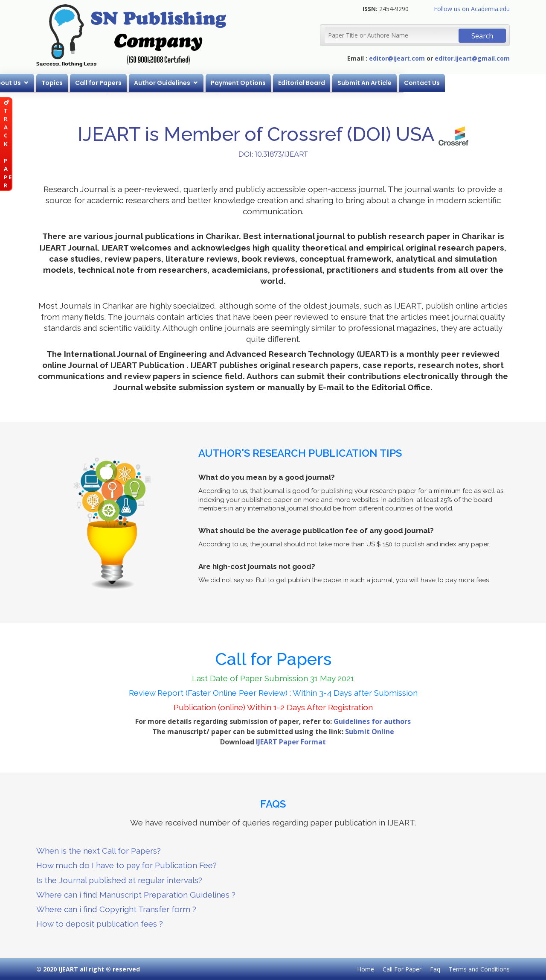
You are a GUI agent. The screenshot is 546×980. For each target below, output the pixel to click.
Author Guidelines (233, 83)
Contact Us (493, 83)
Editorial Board (373, 83)
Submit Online (370, 732)
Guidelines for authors (372, 721)
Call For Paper (402, 969)
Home (42, 83)
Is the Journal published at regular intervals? (119, 880)
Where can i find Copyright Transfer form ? (116, 909)
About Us (78, 83)
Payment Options (309, 83)
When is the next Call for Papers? (99, 851)
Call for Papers (170, 83)
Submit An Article (436, 83)
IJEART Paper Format (291, 742)
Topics (123, 83)
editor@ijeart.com (397, 58)
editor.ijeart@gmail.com (472, 58)
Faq (435, 969)
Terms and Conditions (479, 969)
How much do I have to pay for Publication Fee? (126, 865)
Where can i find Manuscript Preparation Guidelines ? (136, 895)
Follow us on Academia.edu (472, 9)
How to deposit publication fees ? (100, 924)
